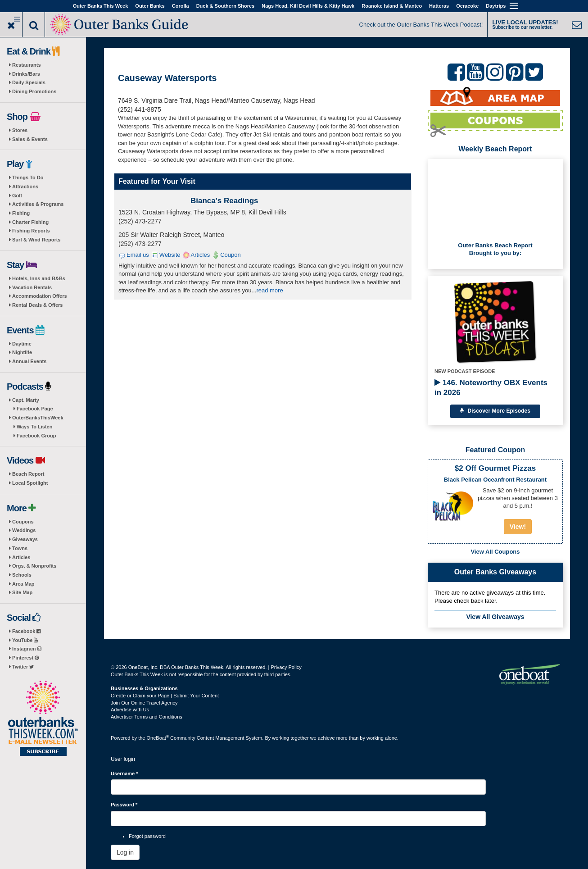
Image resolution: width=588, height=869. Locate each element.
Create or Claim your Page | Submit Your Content (165, 696)
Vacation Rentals (32, 287)
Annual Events (29, 361)
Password (124, 805)
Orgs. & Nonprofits (34, 566)
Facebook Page (35, 409)
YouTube (25, 640)
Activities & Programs (38, 204)
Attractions (25, 187)
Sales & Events (30, 139)
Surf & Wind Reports (36, 240)
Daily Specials (29, 82)
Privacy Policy (286, 667)
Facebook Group (36, 436)
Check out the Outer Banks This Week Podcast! (421, 25)
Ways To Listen (34, 427)
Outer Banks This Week (101, 6)
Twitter (23, 667)
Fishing (21, 213)
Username (124, 773)
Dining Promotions (34, 91)
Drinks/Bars (26, 74)
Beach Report (28, 474)
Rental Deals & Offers (37, 305)
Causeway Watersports (167, 78)
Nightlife (22, 352)
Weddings (24, 530)
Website (170, 255)
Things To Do (28, 177)
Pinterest (25, 658)
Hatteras (439, 6)
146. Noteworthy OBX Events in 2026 (491, 388)
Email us (138, 255)
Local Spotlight (30, 483)
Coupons (23, 522)
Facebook (26, 631)
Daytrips (496, 6)
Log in (125, 852)
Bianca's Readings (224, 201)
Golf (17, 196)
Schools (22, 575)
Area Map (23, 584)
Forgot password (147, 836)
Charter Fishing (30, 222)
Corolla (181, 6)
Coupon (231, 255)
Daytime (22, 344)
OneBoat (158, 738)
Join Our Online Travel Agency (144, 703)
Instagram (27, 649)
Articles (21, 557)
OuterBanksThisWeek (38, 418)
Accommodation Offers (40, 296)
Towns (20, 548)
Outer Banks (150, 6)
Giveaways (25, 539)
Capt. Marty (26, 400)
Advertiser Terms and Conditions (147, 717)
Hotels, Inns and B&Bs (39, 278)
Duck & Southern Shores (226, 6)
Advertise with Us (130, 710)
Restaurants (27, 65)
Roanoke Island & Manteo (392, 6)
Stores (20, 130)
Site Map (22, 592)
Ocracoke (467, 6)
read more (269, 290)
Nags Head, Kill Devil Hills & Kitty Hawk (308, 6)
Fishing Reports (31, 231)
